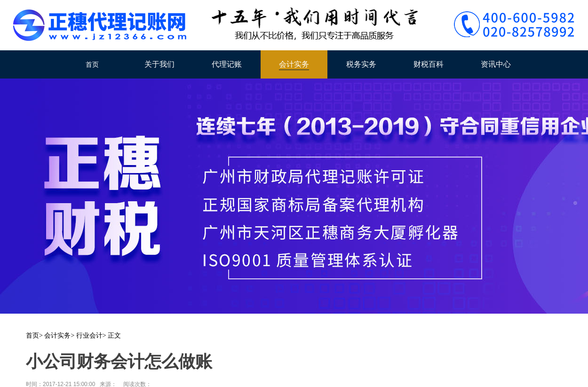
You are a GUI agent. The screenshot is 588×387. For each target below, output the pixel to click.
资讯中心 (496, 64)
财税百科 (429, 64)
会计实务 (294, 64)
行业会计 (89, 336)
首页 (92, 64)
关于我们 (159, 64)
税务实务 (361, 64)
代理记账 (227, 64)
